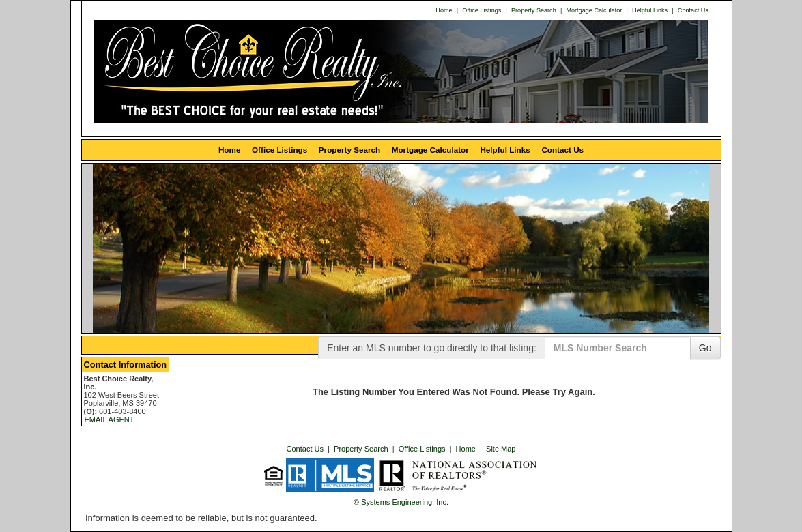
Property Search (534, 10)
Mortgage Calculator (594, 10)
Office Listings (482, 10)
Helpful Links (650, 10)
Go (705, 348)
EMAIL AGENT (110, 419)
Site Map (501, 449)
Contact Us (693, 10)
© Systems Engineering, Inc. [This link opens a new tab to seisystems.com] (401, 502)
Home (444, 10)
